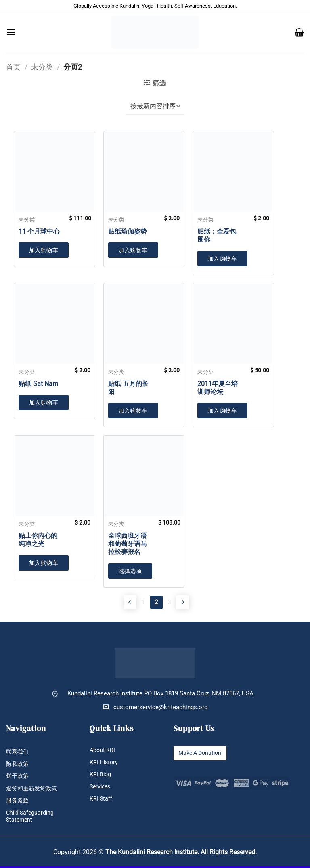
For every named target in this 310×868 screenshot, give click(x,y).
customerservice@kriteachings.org (155, 708)
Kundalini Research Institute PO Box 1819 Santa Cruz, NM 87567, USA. (161, 695)
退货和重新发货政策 (33, 790)
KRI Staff (101, 800)
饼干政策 (18, 777)
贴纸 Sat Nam (38, 384)
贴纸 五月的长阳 (128, 388)
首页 (13, 67)
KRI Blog (101, 776)
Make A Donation (202, 754)
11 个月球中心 (39, 232)
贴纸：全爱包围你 (217, 236)
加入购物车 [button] (44, 250)
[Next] (189, 603)
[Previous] (121, 603)
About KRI (103, 751)
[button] (11, 32)
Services (101, 788)
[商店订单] (155, 107)
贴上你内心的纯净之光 (38, 540)
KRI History (105, 763)
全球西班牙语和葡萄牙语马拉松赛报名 (128, 544)
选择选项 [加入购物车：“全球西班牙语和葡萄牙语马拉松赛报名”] (130, 571)
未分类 (42, 67)
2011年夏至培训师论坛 (218, 388)
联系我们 (18, 753)
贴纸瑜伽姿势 (128, 232)
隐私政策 (18, 765)
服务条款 (18, 802)
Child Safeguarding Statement (31, 817)
